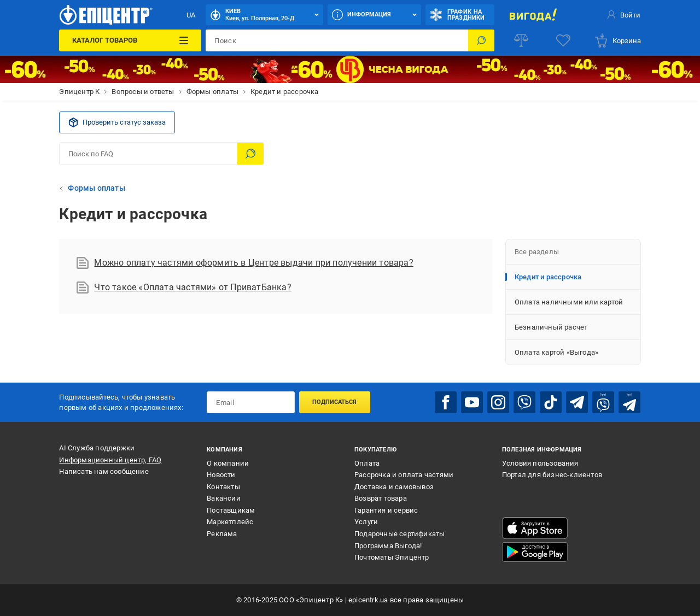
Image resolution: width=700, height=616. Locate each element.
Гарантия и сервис (386, 510)
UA (191, 15)
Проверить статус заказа (117, 122)
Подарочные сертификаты (399, 534)
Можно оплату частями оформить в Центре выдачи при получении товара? (245, 263)
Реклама (222, 534)
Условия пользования (540, 463)
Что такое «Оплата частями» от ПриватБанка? (184, 288)
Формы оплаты (96, 188)
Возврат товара (381, 498)
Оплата (367, 463)
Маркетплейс (230, 522)
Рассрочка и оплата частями (404, 475)
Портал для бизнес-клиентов (552, 475)
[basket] (617, 40)
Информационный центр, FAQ (110, 460)
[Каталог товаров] (130, 40)
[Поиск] (481, 40)
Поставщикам (231, 510)
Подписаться (334, 402)
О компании (228, 463)
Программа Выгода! (388, 546)
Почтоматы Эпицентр (392, 557)
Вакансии (224, 498)
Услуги (366, 522)
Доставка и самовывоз (394, 487)
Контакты (223, 487)
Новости (221, 475)
